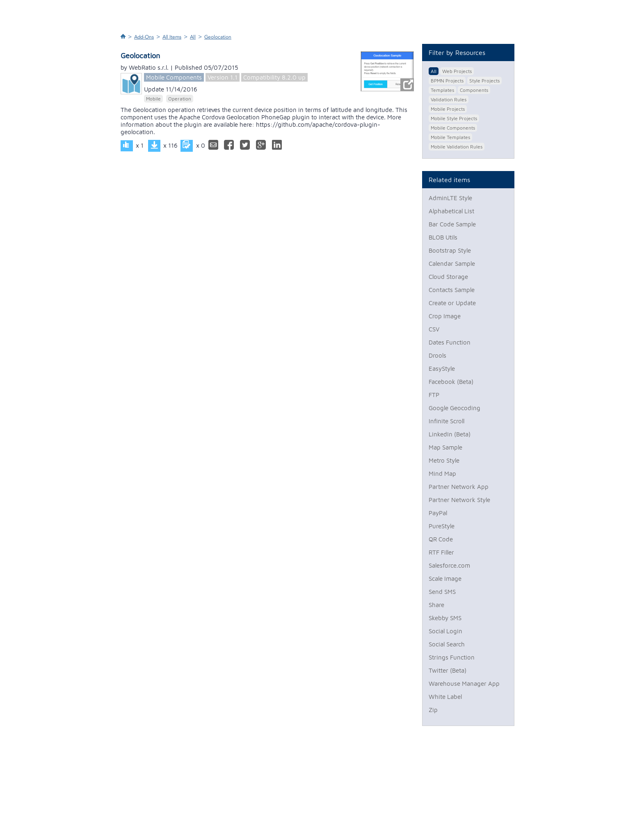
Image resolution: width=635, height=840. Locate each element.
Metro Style (444, 460)
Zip (433, 710)
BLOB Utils (443, 237)
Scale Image (445, 579)
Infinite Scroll (447, 421)
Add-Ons (144, 37)
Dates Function (450, 342)
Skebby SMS (445, 618)
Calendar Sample (452, 264)
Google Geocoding (455, 408)
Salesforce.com (449, 565)
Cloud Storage (448, 277)
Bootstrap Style (450, 250)
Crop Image (445, 316)
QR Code (441, 539)
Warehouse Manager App (464, 684)
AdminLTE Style (450, 198)
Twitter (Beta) (448, 670)
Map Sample (445, 447)
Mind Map (442, 474)
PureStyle (442, 526)
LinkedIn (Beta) (450, 434)
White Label (445, 697)
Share (436, 605)
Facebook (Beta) (451, 382)
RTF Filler (441, 552)
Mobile (153, 99)
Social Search (447, 644)
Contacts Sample (452, 290)
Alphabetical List (451, 211)
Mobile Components (174, 77)
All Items (172, 37)
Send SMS (442, 592)
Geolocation (218, 37)
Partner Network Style (459, 500)
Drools (437, 355)
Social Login (445, 631)
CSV (434, 329)
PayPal (438, 513)
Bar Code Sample (452, 224)
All (193, 37)
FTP (434, 395)
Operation (180, 99)
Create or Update (452, 303)
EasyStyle (442, 369)
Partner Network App (459, 487)
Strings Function (452, 657)
